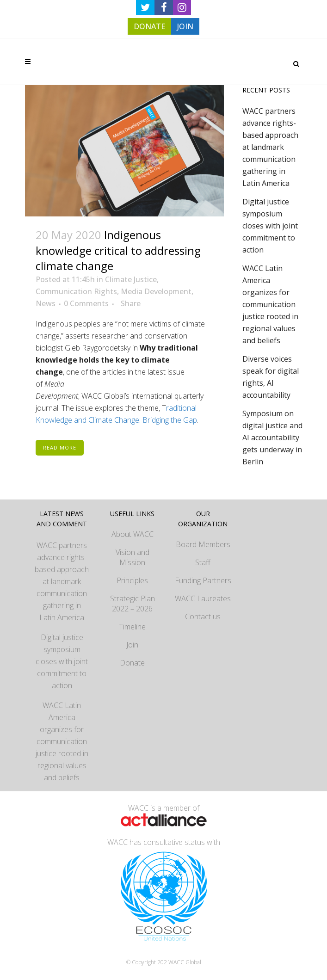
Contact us (203, 616)
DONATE (149, 26)
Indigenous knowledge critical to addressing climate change (118, 250)
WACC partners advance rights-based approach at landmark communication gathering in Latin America (270, 147)
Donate (132, 663)
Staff (203, 562)
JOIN (185, 26)
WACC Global (185, 962)
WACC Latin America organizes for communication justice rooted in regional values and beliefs (270, 304)
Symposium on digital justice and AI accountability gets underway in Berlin (272, 438)
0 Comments (86, 303)
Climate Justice (131, 279)
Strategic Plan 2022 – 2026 (133, 604)
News (46, 303)
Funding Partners (203, 580)
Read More (60, 447)
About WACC (133, 534)
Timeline (132, 627)
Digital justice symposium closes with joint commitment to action (270, 226)
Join (132, 645)
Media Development (156, 291)
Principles (132, 580)
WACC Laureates (203, 598)
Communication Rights (76, 291)
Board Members (203, 544)
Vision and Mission (133, 557)
